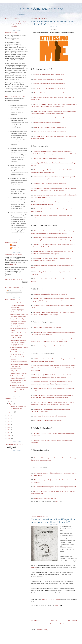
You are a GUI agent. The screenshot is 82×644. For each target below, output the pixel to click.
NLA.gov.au (56, 600)
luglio (11, 404)
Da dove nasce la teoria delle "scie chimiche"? (48, 123)
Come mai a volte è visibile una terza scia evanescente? (50, 184)
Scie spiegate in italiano (17, 345)
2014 (9, 421)
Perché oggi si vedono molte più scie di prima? (48, 328)
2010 (9, 433)
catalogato (34, 568)
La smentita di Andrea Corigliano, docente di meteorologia (17, 305)
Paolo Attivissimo (15, 248)
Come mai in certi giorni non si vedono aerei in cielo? (50, 346)
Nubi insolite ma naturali (17, 385)
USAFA (50, 600)
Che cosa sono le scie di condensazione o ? (49, 84)
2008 (9, 438)
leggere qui (12, 264)
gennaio (12, 412)
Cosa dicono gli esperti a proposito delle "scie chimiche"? (51, 416)
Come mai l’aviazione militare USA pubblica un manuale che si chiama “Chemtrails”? (53, 521)
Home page (54, 621)
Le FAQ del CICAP (15, 338)
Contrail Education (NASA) (18, 354)
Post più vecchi (72, 621)
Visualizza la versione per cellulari (54, 624)
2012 (9, 427)
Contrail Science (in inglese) (18, 352)
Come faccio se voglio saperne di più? (45, 498)
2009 (9, 436)
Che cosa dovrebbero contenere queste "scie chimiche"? (50, 132)
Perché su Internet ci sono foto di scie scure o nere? (49, 93)
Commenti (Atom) (43, 630)
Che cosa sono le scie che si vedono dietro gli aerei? (49, 74)
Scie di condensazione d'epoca (19, 362)
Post (9, 290)
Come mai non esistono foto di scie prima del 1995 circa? (51, 294)
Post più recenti (36, 621)
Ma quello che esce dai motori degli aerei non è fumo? (50, 88)
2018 (9, 401)
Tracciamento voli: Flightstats (18, 373)
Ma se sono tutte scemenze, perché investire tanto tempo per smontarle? (55, 487)
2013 (9, 424)
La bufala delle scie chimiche (40, 9)
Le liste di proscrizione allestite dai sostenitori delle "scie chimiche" (19, 390)
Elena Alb (13, 245)
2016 (9, 416)
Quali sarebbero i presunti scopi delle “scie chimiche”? (50, 127)
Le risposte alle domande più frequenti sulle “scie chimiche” (52, 23)
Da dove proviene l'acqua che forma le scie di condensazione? (52, 118)
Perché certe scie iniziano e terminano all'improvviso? (50, 158)
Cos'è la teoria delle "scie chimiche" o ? (49, 79)
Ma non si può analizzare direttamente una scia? (48, 421)
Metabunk (44, 600)
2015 (9, 418)
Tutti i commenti (12, 294)
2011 (9, 430)
